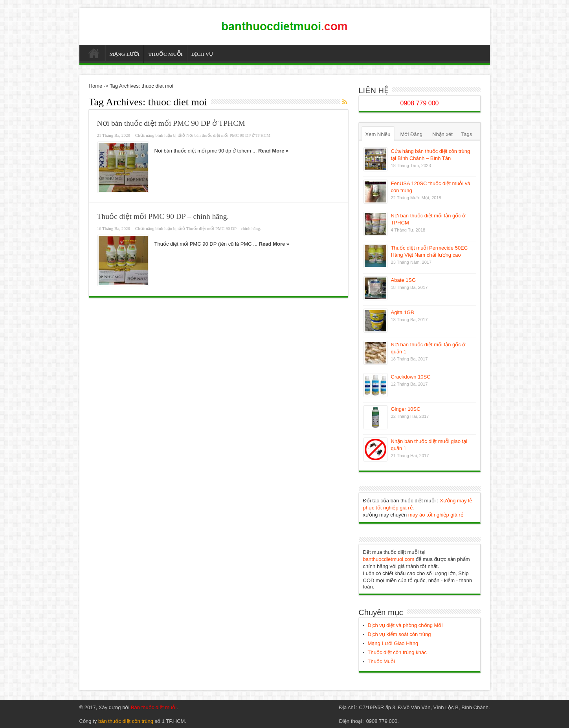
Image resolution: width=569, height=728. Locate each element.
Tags (467, 134)
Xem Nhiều (378, 134)
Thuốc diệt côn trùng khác (397, 652)
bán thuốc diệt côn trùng (126, 721)
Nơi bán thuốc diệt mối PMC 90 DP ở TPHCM (171, 123)
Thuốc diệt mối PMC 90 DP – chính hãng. (163, 216)
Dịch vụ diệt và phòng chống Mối (405, 625)
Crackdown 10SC (411, 377)
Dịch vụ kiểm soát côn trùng (399, 634)
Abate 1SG (404, 280)
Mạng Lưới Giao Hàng (393, 643)
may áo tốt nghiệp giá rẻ (436, 515)
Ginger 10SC (406, 409)
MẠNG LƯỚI (125, 54)
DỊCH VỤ (202, 54)
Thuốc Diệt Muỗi (94, 55)
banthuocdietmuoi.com (389, 559)
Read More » (273, 151)
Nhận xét (442, 134)
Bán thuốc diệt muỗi (154, 707)
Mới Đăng (411, 134)
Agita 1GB (403, 312)
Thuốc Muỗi (381, 661)
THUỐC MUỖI (165, 54)
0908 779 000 (420, 103)
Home (96, 86)
